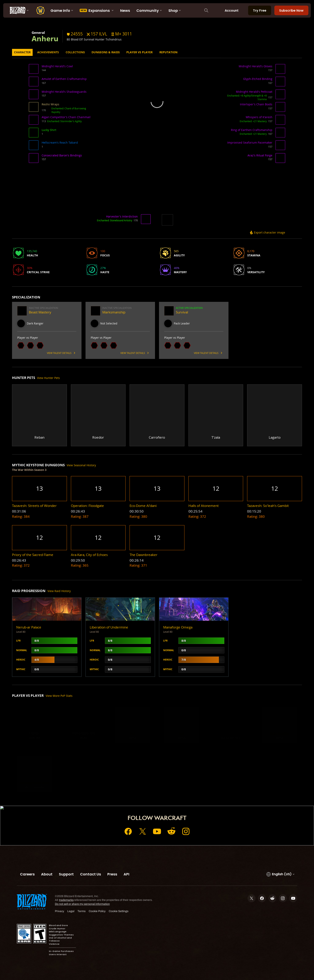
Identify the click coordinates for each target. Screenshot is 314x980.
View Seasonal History (81, 465)
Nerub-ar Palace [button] (29, 627)
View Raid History (59, 591)
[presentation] (18, 10)
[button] (122, 34)
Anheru (45, 38)
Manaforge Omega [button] (178, 627)
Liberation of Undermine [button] (109, 627)
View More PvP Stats (59, 696)
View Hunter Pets (48, 378)
